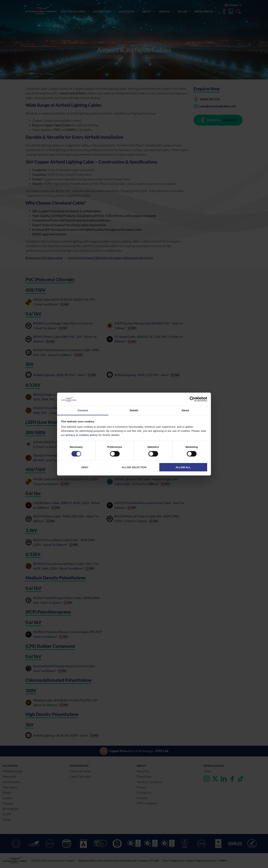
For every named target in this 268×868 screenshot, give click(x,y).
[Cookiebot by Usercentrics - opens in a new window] (192, 399)
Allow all (183, 467)
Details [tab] (134, 410)
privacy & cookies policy (82, 435)
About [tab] (185, 410)
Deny (85, 467)
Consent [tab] (83, 410)
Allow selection (134, 467)
